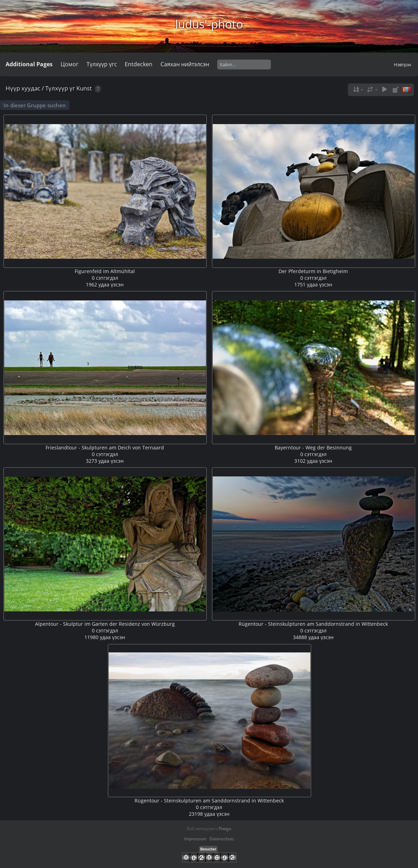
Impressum (195, 839)
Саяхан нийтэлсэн (185, 64)
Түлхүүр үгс (102, 64)
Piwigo (225, 829)
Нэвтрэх (403, 65)
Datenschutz (222, 839)
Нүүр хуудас (23, 88)
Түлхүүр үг (60, 88)
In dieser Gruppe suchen (35, 105)
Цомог (70, 64)
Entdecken (139, 64)
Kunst (84, 88)
